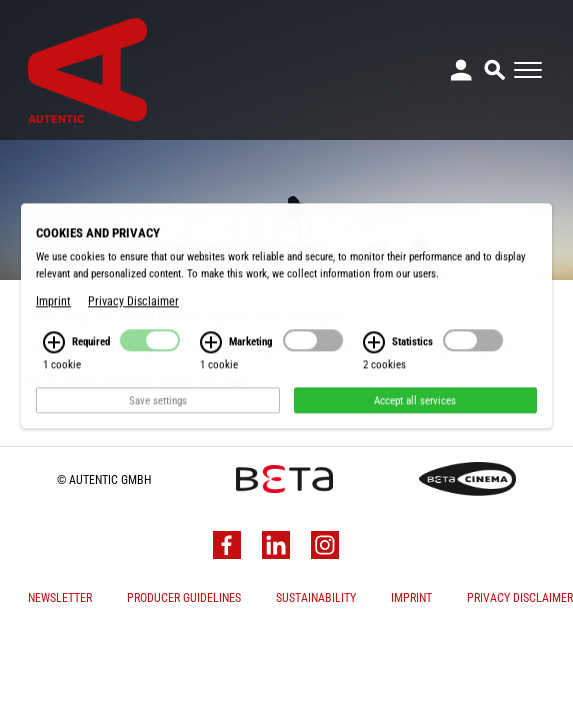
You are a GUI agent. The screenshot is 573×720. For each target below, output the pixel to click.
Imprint (411, 598)
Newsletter (60, 598)
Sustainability (316, 598)
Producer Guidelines (184, 598)
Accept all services (415, 450)
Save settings (158, 450)
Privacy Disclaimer (520, 598)
